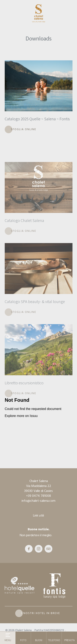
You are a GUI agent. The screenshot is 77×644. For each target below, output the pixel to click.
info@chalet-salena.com (38, 501)
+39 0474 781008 (38, 496)
